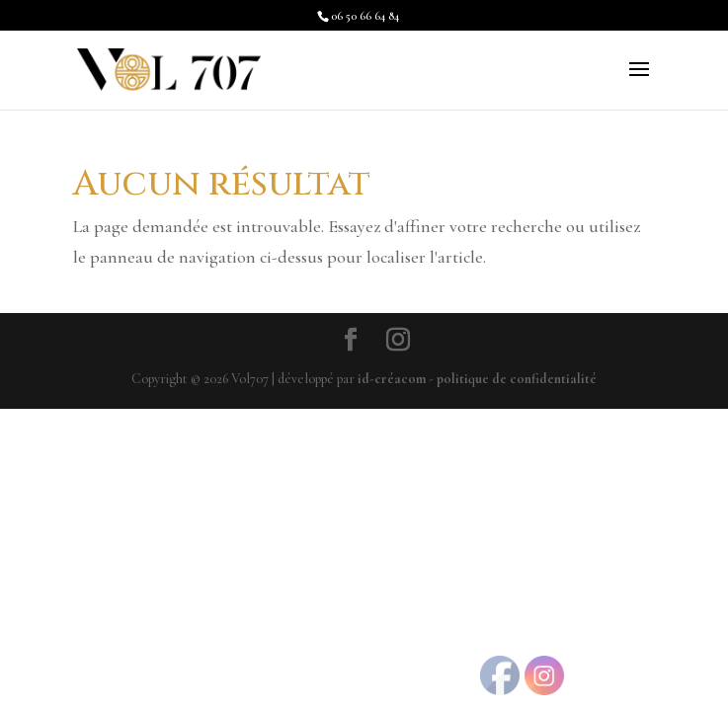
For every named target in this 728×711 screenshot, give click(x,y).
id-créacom (392, 379)
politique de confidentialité (517, 379)
